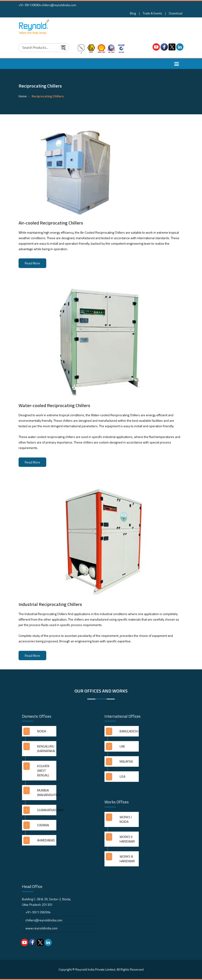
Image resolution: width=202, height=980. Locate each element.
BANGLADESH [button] (129, 731)
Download (176, 13)
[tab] (39, 733)
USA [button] (122, 776)
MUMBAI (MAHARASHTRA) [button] (47, 792)
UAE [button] (122, 746)
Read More (32, 263)
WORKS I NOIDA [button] (126, 819)
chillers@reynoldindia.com (59, 5)
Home (23, 96)
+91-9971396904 (30, 5)
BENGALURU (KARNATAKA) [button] (46, 749)
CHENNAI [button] (43, 825)
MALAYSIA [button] (126, 761)
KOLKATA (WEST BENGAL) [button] (43, 771)
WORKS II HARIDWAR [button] (127, 839)
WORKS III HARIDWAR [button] (127, 859)
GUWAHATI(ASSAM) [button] (47, 810)
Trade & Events (152, 13)
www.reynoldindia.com (41, 928)
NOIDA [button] (42, 731)
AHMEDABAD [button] (46, 840)
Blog (133, 13)
